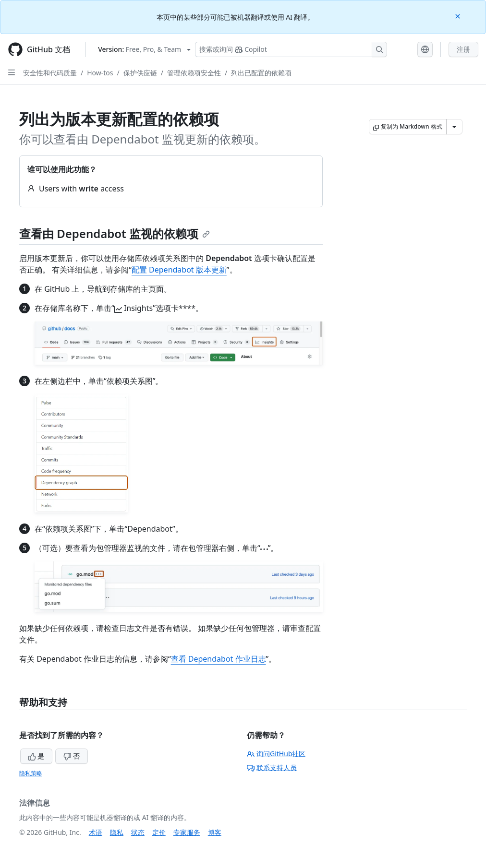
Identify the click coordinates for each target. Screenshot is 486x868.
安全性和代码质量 (50, 73)
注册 (463, 49)
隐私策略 (31, 773)
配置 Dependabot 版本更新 (179, 270)
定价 (159, 832)
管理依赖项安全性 (194, 73)
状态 (138, 832)
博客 (215, 832)
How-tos (100, 73)
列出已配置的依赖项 (261, 73)
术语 (96, 832)
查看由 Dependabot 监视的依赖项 (115, 233)
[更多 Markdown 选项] (454, 127)
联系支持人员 (272, 767)
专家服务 (187, 832)
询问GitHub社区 (276, 754)
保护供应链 (140, 73)
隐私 (117, 832)
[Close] (459, 16)
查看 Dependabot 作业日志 (219, 659)
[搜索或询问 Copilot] (291, 49)
